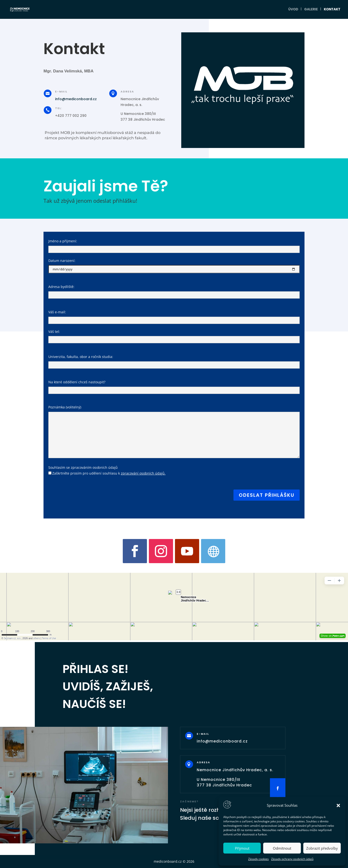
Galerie (311, 10)
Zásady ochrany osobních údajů (292, 859)
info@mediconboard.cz (76, 99)
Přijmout (242, 848)
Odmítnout (282, 848)
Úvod (293, 10)
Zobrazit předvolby (322, 848)
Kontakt (332, 10)
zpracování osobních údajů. (143, 473)
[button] (338, 805)
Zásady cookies (258, 859)
